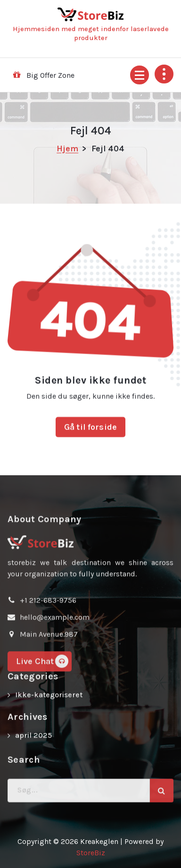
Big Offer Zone (50, 75)
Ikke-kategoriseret (49, 706)
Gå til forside (90, 453)
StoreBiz (91, 853)
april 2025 (33, 747)
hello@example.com (55, 679)
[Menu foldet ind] (140, 75)
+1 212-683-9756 (48, 662)
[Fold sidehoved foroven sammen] (164, 74)
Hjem (67, 149)
